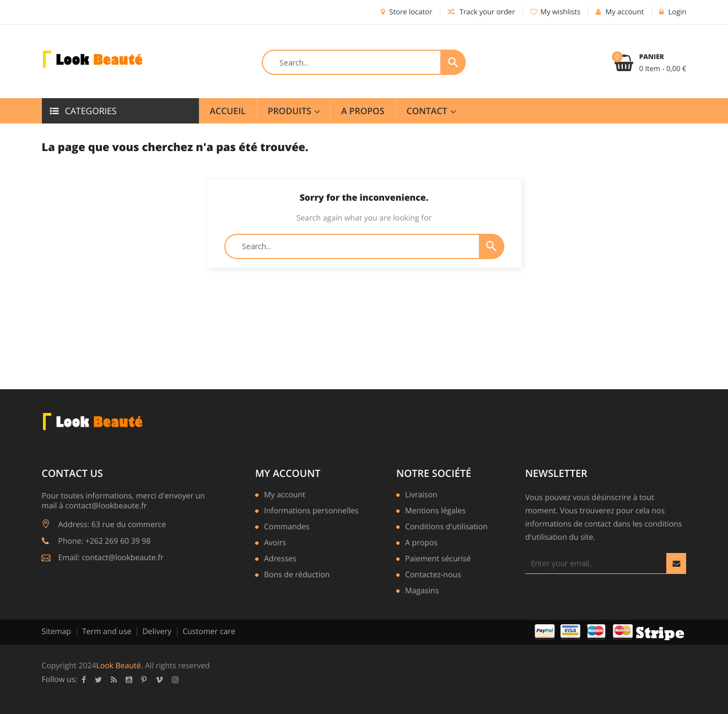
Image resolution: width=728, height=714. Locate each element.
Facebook (84, 680)
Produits (291, 111)
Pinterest (144, 680)
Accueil (228, 111)
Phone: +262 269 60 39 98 (105, 541)
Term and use (107, 632)
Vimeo (159, 680)
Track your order (481, 12)
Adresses (280, 560)
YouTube (129, 680)
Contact (428, 111)
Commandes (287, 528)
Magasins (422, 592)
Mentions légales (435, 512)
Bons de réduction (297, 576)
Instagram (175, 680)
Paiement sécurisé (438, 560)
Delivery (157, 632)
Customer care (209, 632)
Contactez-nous (433, 576)
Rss (114, 680)
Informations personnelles (311, 512)
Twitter (98, 680)
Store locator (406, 12)
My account (288, 474)
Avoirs (275, 544)
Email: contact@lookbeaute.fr (111, 558)
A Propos (363, 111)
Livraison (421, 496)
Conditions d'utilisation (446, 528)
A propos (421, 544)
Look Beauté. (119, 666)
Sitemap (56, 632)
